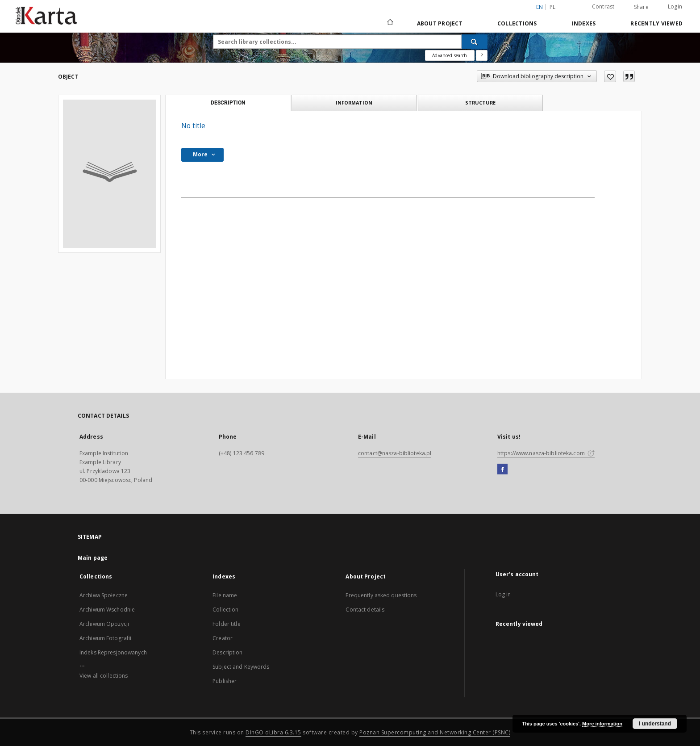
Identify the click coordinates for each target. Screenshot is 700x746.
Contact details (365, 610)
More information (602, 724)
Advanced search (450, 55)
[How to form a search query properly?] (482, 55)
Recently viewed (656, 23)
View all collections (104, 676)
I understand (655, 724)
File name (225, 595)
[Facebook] (502, 469)
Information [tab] (354, 103)
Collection (225, 610)
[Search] (475, 42)
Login (675, 6)
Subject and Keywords (241, 667)
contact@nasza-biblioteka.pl (395, 453)
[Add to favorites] (610, 76)
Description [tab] (228, 103)
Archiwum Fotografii (105, 638)
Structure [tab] (480, 103)
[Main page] (390, 23)
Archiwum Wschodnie (107, 610)
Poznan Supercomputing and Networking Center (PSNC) (435, 732)
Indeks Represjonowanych (113, 652)
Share (641, 7)
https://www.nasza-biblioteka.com (546, 453)
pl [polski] (553, 7)
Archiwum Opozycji (104, 624)
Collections (517, 23)
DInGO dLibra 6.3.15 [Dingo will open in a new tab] (273, 732)
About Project (440, 23)
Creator (223, 638)
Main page (93, 558)
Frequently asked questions (381, 595)
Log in (503, 594)
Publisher (225, 681)
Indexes (584, 23)
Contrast (603, 6)
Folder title (226, 624)
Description (227, 652)
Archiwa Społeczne (104, 595)
